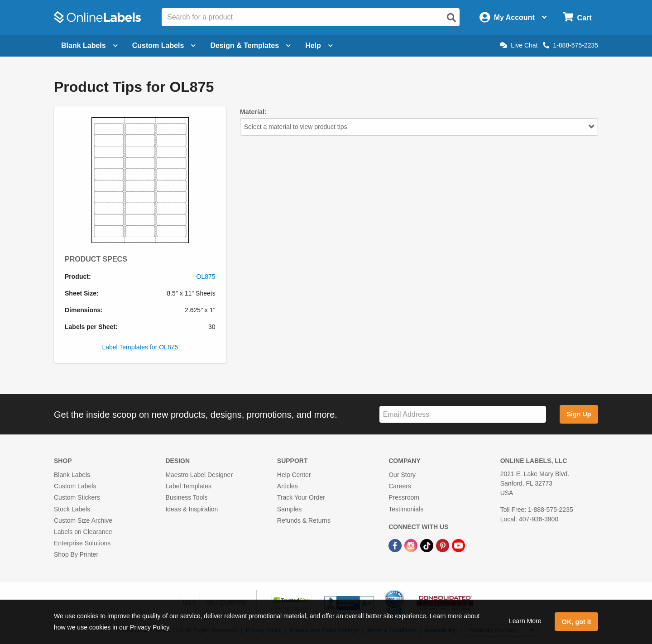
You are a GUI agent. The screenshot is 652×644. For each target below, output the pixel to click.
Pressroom (404, 497)
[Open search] (451, 18)
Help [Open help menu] (319, 45)
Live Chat (519, 45)
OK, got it (577, 622)
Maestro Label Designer (199, 475)
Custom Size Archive (83, 520)
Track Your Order (301, 497)
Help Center (294, 475)
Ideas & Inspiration (192, 509)
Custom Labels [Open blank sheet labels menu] (164, 45)
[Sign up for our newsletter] (463, 414)
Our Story (402, 475)
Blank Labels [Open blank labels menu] (89, 45)
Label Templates (188, 486)
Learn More (525, 621)
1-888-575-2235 (570, 45)
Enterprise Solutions (82, 543)
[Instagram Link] (412, 545)
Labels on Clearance (83, 532)
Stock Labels (72, 509)
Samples (289, 509)
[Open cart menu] (577, 17)
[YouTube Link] (458, 545)
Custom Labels (75, 486)
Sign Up (579, 414)
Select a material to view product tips (419, 127)
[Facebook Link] (396, 545)
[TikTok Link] (428, 545)
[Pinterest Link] (443, 545)
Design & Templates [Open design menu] (250, 45)
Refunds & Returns (304, 520)
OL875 (206, 277)
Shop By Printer (76, 554)
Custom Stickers (77, 497)
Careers (400, 486)
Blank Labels (72, 475)
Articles (288, 486)
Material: (253, 112)
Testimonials (406, 509)
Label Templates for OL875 (140, 347)
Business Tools (186, 497)
